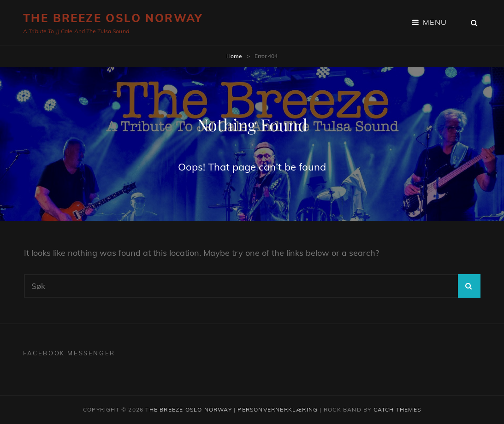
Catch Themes (397, 409)
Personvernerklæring (278, 409)
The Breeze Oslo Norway (113, 18)
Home (234, 56)
